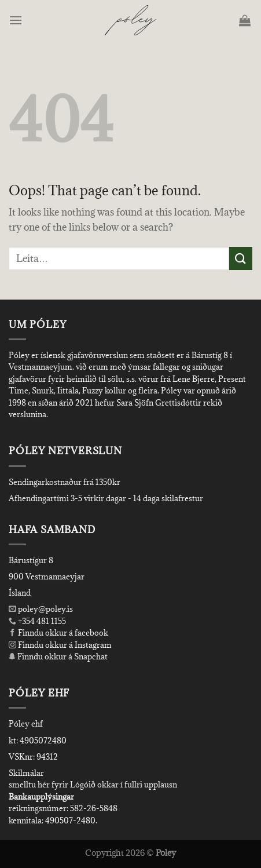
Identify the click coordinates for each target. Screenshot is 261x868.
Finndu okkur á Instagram (60, 645)
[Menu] (16, 20)
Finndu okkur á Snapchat (58, 657)
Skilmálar (26, 773)
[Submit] (241, 258)
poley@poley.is (41, 609)
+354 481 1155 (41, 621)
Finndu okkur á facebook (58, 633)
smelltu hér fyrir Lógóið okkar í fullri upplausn (93, 785)
